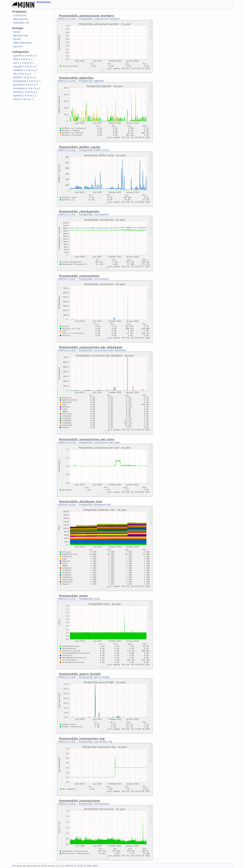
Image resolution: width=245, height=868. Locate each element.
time (16, 99)
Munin (44, 866)
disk (16, 59)
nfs (15, 74)
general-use (21, 35)
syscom (18, 46)
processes (19, 88)
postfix (17, 77)
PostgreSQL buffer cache (94, 150)
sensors (18, 92)
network (18, 70)
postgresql (20, 81)
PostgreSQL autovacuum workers (99, 19)
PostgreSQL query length (94, 677)
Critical (18, 15)
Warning (18, 19)
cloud (17, 32)
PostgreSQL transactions (94, 804)
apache (18, 56)
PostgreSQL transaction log (96, 742)
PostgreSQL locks (89, 599)
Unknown (19, 23)
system (18, 95)
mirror (17, 39)
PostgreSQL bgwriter (91, 81)
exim (16, 63)
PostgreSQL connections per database (102, 350)
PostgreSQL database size (95, 504)
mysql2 (18, 66)
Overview (43, 2)
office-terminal (22, 43)
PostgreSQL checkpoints (94, 214)
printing (18, 85)
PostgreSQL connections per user (99, 442)
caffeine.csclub (66, 19)
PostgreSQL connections (94, 279)
